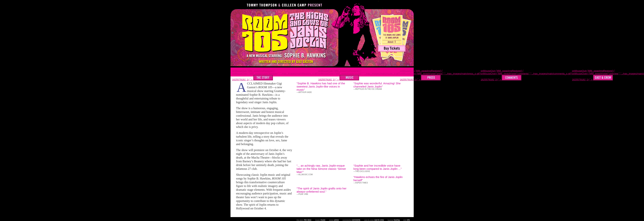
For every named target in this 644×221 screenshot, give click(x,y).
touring (391, 220)
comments (347, 220)
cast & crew (369, 220)
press (331, 220)
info (405, 220)
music (318, 220)
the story (300, 220)
